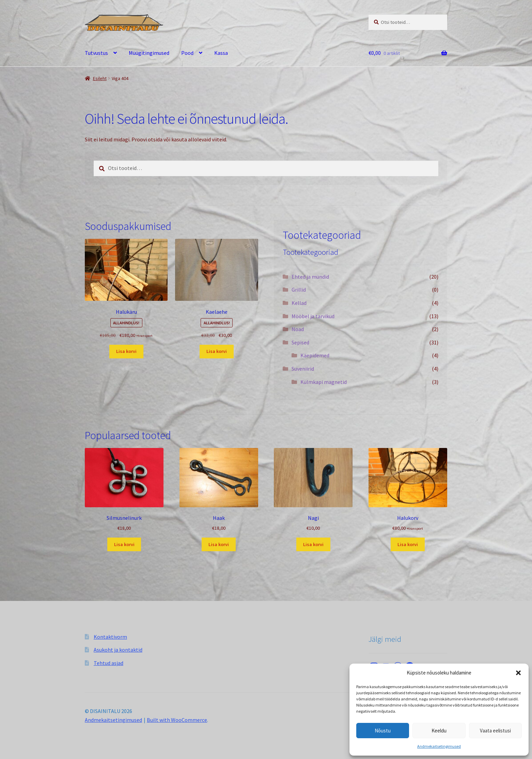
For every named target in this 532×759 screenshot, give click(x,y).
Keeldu (439, 731)
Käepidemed (315, 355)
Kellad (299, 303)
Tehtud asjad (108, 663)
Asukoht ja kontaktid (118, 650)
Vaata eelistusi (495, 731)
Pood (187, 53)
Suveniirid (303, 369)
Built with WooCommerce (177, 720)
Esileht (100, 78)
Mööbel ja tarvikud (313, 316)
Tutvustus (96, 53)
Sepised (300, 342)
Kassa (221, 53)
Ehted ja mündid (310, 277)
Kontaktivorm (110, 637)
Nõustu (383, 731)
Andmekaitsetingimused (439, 746)
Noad (298, 329)
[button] (518, 673)
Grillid (299, 290)
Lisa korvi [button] (126, 351)
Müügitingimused (149, 53)
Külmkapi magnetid (324, 382)
